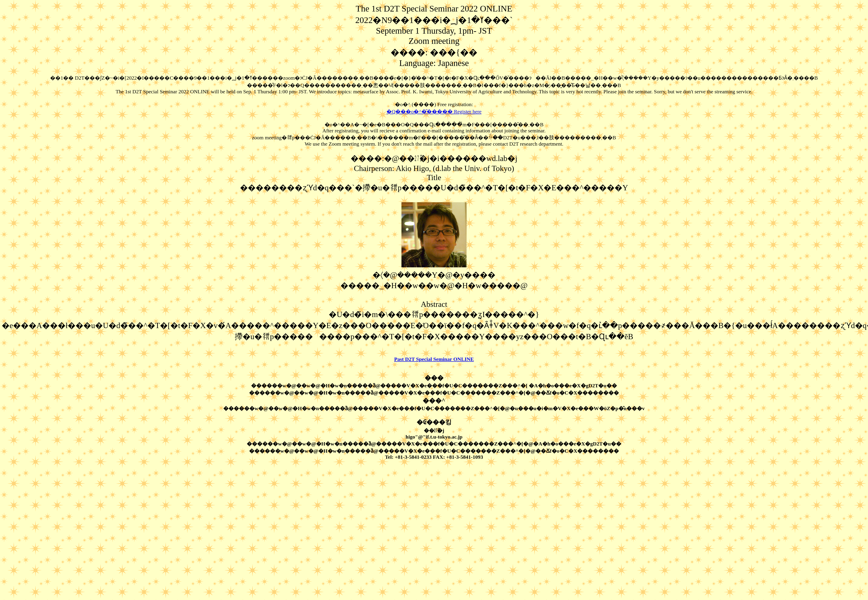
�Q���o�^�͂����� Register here (434, 112)
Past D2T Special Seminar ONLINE (434, 359)
